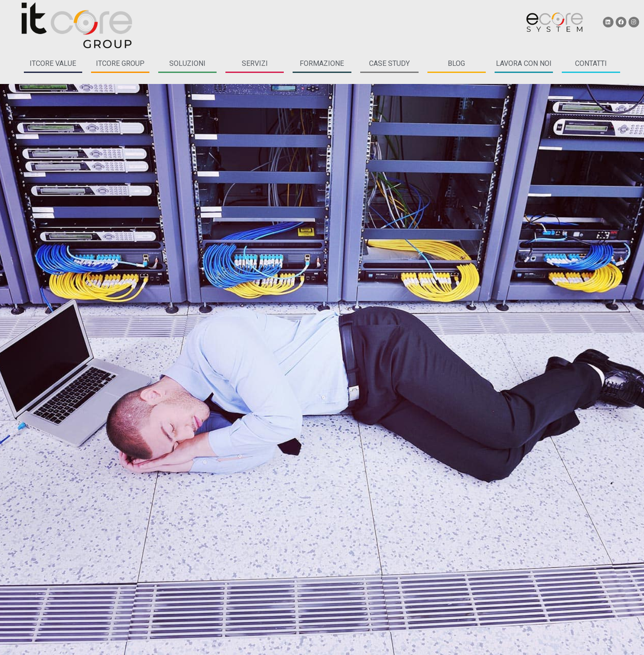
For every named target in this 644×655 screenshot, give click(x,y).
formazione (322, 63)
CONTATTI (591, 63)
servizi (255, 63)
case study (389, 63)
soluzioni (187, 63)
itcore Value (53, 63)
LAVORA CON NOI (524, 63)
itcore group (120, 63)
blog (456, 63)
